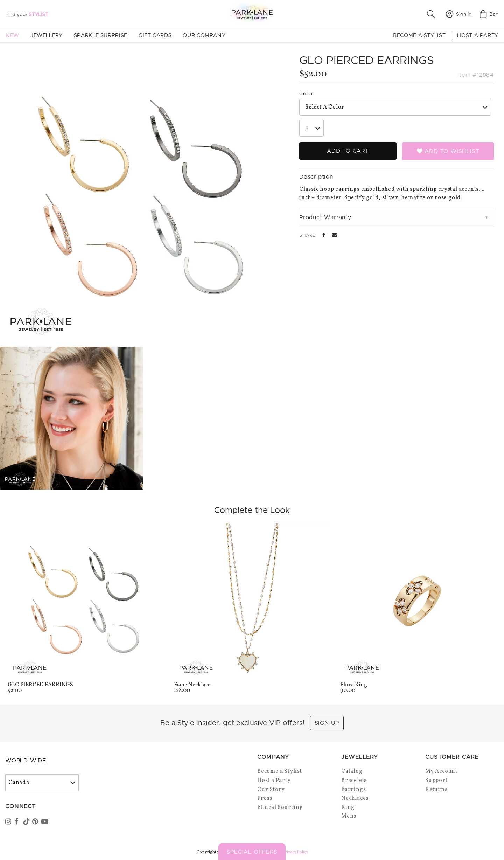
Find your (27, 14)
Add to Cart (348, 151)
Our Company (204, 35)
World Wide (26, 761)
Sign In (459, 14)
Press (265, 798)
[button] (432, 14)
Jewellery (47, 35)
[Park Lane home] (252, 14)
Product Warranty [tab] (325, 217)
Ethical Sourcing (280, 807)
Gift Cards (155, 35)
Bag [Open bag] (489, 14)
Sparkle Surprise (101, 35)
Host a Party (478, 35)
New (12, 35)
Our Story (271, 790)
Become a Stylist (419, 35)
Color (306, 93)
